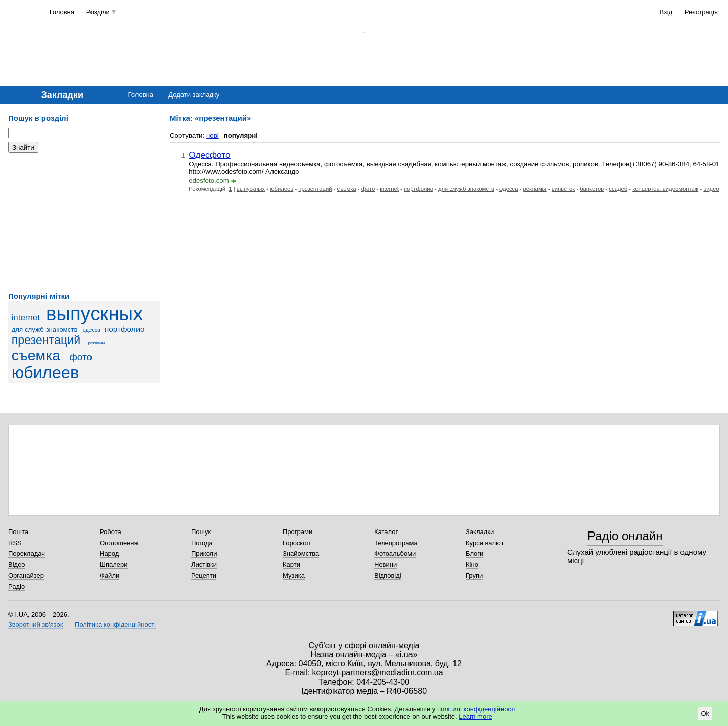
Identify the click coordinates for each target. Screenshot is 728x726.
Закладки (480, 532)
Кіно (472, 565)
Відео (17, 565)
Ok (705, 714)
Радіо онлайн (625, 536)
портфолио (125, 329)
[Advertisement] (84, 222)
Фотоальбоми (395, 553)
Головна (62, 12)
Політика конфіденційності (115, 625)
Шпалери (114, 565)
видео (711, 189)
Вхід (666, 12)
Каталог (386, 532)
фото (81, 357)
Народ (109, 553)
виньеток (563, 189)
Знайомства (301, 553)
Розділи (98, 12)
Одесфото (210, 155)
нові (213, 136)
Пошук (201, 532)
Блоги (474, 553)
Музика (294, 576)
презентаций (46, 340)
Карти (291, 565)
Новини (385, 565)
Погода (202, 543)
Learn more (475, 717)
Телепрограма (396, 543)
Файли (109, 576)
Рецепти (204, 576)
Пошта (18, 532)
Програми (298, 532)
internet (26, 318)
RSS (15, 543)
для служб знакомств (45, 330)
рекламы (97, 343)
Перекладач (27, 553)
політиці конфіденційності (476, 709)
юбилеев (45, 373)
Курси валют (485, 543)
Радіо (16, 586)
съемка (36, 355)
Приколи (204, 553)
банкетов (592, 189)
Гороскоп (296, 543)
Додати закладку (194, 95)
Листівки (204, 565)
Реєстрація (701, 12)
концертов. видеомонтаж (665, 189)
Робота (110, 532)
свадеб (618, 189)
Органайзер (26, 576)
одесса (92, 330)
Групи (474, 576)
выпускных (94, 313)
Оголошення (119, 543)
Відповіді (388, 576)
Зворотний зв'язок (35, 625)
